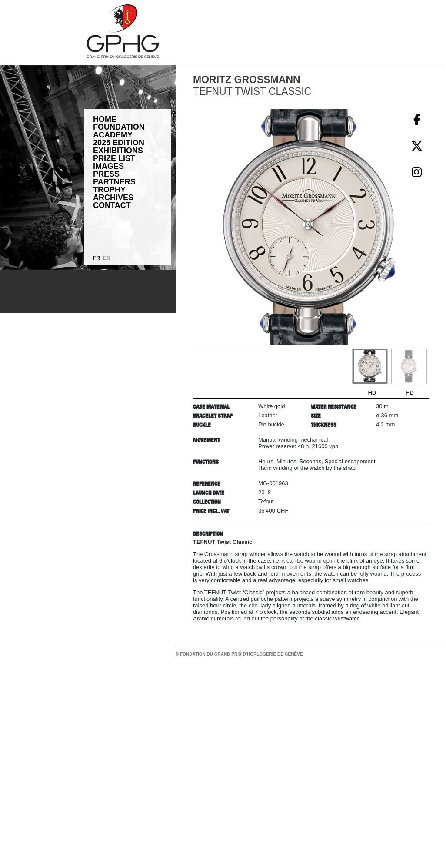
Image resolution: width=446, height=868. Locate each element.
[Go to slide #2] (409, 366)
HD (372, 393)
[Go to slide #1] (370, 366)
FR (97, 258)
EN (107, 258)
